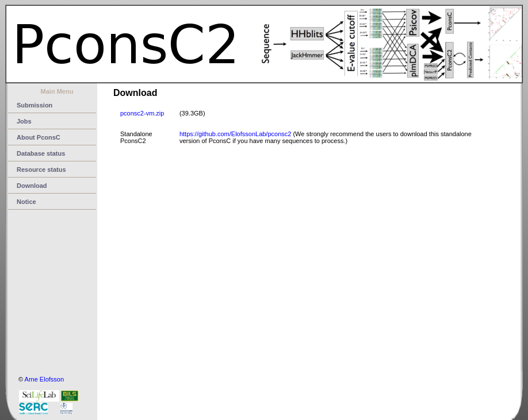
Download (32, 186)
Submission (35, 105)
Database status (41, 153)
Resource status (41, 169)
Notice (26, 202)
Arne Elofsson (44, 379)
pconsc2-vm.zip (142, 113)
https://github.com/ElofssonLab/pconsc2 (235, 134)
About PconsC (39, 137)
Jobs (24, 121)
